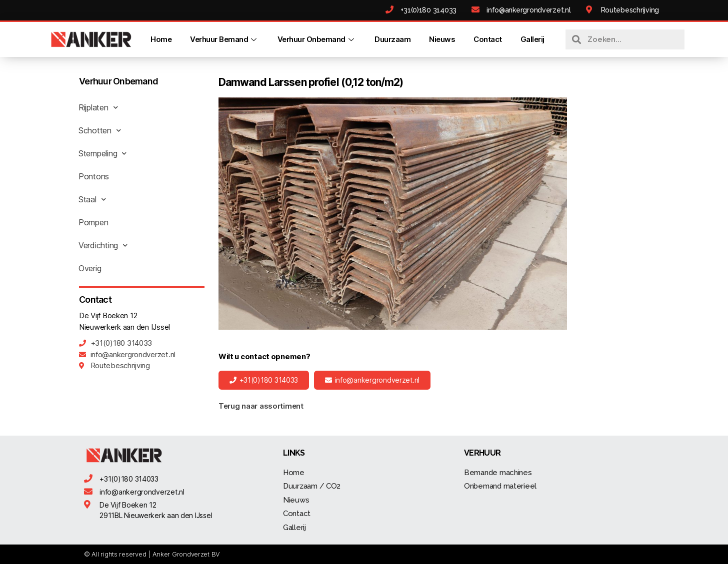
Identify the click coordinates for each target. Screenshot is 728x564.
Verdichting (103, 245)
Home (161, 39)
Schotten (100, 130)
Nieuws (442, 39)
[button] (264, 380)
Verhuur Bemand (224, 39)
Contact (488, 39)
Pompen (93, 222)
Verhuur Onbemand (317, 39)
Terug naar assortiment (261, 406)
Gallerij (532, 39)
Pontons (94, 176)
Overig (90, 268)
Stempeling (102, 153)
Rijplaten (98, 107)
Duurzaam (392, 39)
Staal (92, 199)
